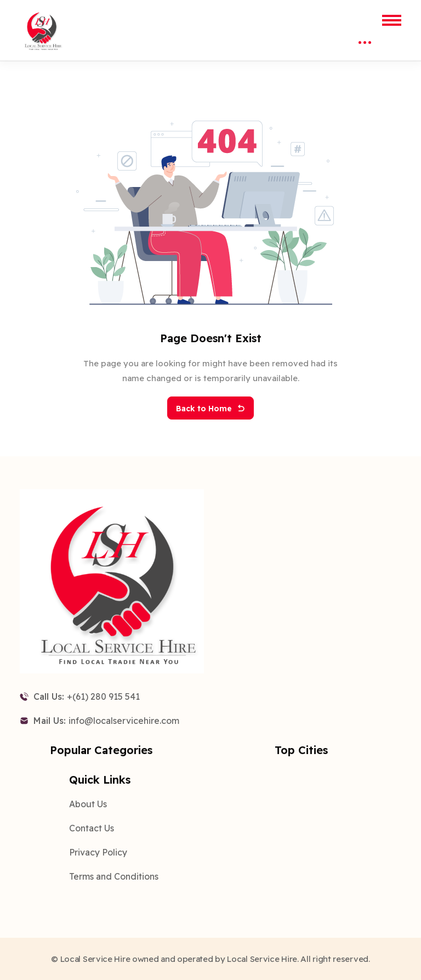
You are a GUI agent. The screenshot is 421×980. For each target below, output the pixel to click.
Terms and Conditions (114, 876)
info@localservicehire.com (124, 721)
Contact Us (92, 828)
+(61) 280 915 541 (103, 696)
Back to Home (210, 409)
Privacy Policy (98, 852)
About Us (88, 804)
